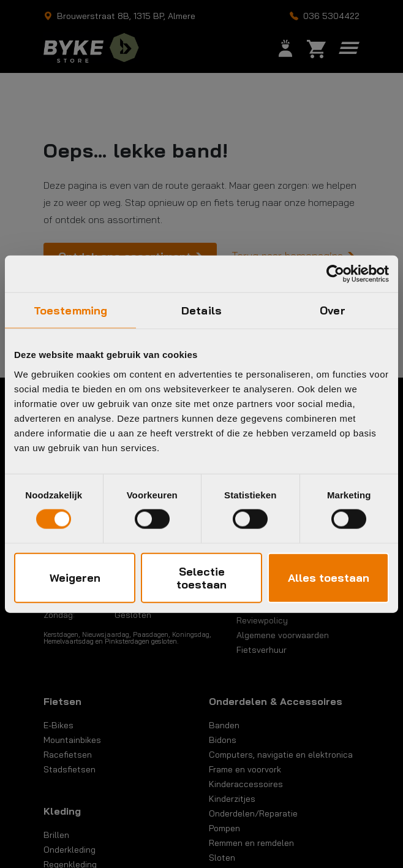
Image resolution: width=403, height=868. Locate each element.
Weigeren (75, 578)
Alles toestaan (329, 578)
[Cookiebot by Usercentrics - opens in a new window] (335, 274)
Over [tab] (332, 310)
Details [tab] (201, 310)
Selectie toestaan (201, 577)
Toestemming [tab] (70, 310)
